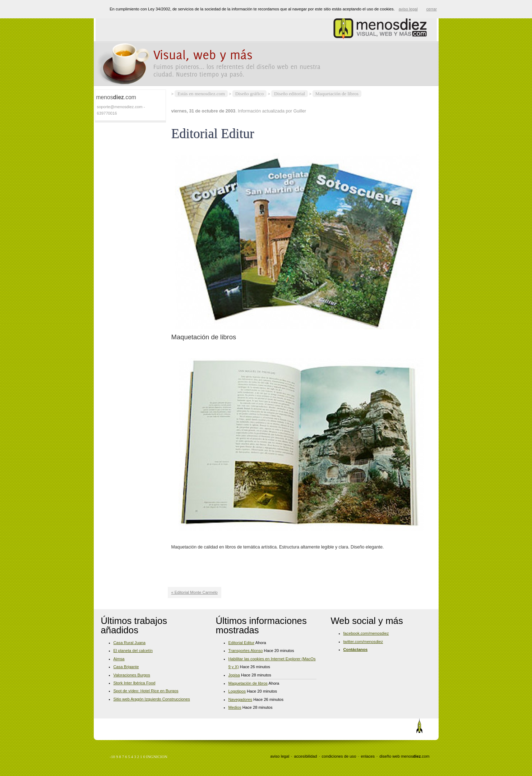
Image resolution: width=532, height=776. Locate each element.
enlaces (368, 756)
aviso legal (280, 756)
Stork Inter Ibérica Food (135, 683)
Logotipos (237, 691)
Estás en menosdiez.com (201, 94)
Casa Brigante (126, 667)
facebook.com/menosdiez (366, 633)
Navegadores (240, 699)
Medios (235, 707)
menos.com (415, 756)
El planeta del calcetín (133, 651)
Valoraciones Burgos (132, 675)
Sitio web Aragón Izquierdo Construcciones (152, 699)
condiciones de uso (339, 756)
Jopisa (234, 675)
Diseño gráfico (249, 94)
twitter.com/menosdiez (363, 642)
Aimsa (119, 659)
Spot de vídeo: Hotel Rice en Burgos (146, 691)
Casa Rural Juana (130, 643)
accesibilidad (305, 756)
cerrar (432, 9)
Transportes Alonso (246, 651)
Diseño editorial (290, 94)
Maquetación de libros (337, 94)
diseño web (390, 756)
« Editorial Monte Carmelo (195, 592)
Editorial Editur (242, 643)
